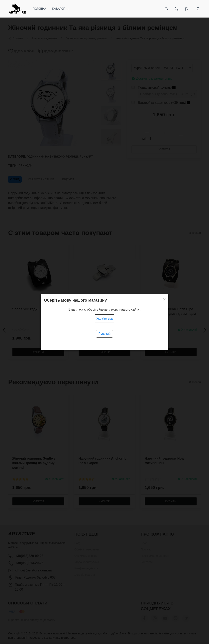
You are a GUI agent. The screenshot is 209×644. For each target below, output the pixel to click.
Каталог (61, 9)
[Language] (187, 9)
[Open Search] (167, 9)
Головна (39, 9)
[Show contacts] (177, 9)
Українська (104, 318)
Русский (104, 334)
